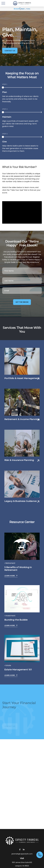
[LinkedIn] (24, 849)
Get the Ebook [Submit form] (22, 302)
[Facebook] (20, 849)
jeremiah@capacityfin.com (22, 854)
